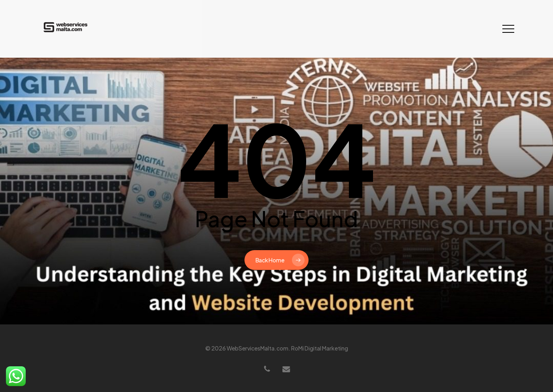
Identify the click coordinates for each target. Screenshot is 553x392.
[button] (508, 29)
